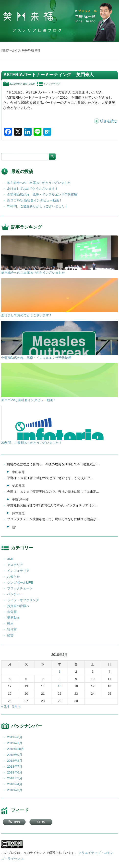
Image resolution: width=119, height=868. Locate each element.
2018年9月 (15, 755)
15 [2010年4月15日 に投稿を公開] (59, 686)
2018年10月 (16, 749)
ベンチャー (15, 594)
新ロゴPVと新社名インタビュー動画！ (35, 200)
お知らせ (13, 577)
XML (10, 559)
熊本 (10, 624)
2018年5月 (15, 778)
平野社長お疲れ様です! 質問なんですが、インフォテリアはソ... (52, 505)
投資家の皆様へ (18, 606)
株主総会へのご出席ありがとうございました (39, 183)
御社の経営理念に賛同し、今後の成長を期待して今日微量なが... (53, 464)
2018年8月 (15, 761)
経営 (10, 635)
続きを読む (109, 121)
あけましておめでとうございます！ (33, 189)
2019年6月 (15, 737)
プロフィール (88, 11)
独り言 (12, 629)
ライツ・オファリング (23, 600)
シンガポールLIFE (20, 582)
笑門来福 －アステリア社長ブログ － (28, 17)
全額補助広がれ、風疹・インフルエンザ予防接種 (42, 194)
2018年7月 (15, 767)
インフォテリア (52, 84)
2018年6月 (15, 772)
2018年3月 (15, 790)
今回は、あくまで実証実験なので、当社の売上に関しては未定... (53, 492)
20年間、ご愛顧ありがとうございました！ (37, 206)
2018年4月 (15, 784)
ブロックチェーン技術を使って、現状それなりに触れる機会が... (53, 519)
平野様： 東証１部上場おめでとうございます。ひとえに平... (50, 478)
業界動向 (13, 618)
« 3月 (5, 706)
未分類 (12, 612)
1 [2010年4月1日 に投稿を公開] (59, 672)
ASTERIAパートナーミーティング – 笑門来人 (49, 75)
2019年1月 (15, 743)
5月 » (16, 706)
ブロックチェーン (20, 588)
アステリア (15, 565)
